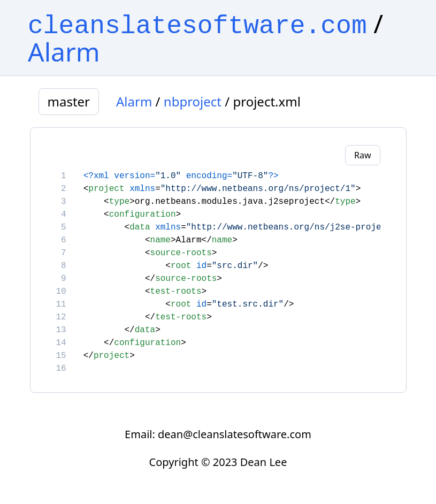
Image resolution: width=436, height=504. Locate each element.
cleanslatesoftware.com (197, 26)
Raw (363, 155)
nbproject (193, 101)
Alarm (64, 52)
